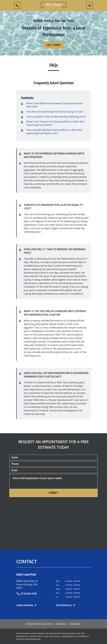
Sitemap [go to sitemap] (61, 624)
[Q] (56, 105)
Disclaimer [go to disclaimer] (75, 624)
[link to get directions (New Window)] (35, 584)
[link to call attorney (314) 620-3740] (17, 5)
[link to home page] (54, 5)
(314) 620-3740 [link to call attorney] (27, 594)
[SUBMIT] (54, 493)
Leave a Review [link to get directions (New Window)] (27, 605)
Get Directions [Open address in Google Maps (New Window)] (66, 605)
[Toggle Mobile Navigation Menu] (90, 5)
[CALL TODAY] (54, 45)
